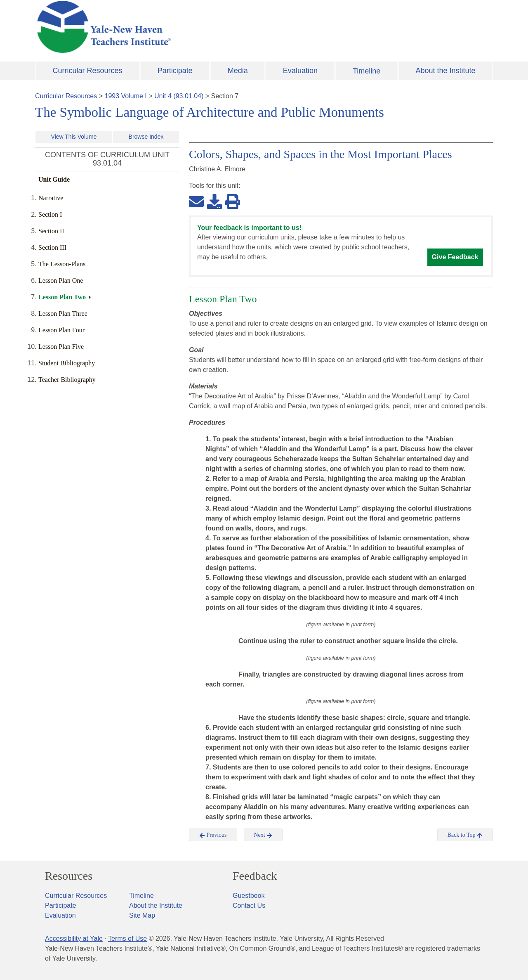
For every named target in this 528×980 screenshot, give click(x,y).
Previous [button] (213, 835)
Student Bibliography (67, 363)
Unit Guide (54, 179)
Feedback (255, 876)
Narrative (51, 198)
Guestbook (249, 896)
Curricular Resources (88, 71)
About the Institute (445, 71)
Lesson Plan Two (62, 297)
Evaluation (300, 71)
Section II (51, 231)
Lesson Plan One (61, 281)
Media (238, 71)
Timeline (367, 71)
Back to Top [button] (465, 835)
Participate (175, 71)
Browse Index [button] (146, 137)
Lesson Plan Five (61, 347)
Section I (50, 214)
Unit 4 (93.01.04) (179, 96)
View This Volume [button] (74, 137)
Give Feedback (455, 257)
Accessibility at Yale (74, 939)
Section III (52, 247)
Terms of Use (127, 939)
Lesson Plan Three (63, 314)
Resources (69, 876)
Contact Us (249, 905)
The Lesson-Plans (62, 264)
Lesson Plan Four (61, 330)
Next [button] (263, 835)
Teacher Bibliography (67, 380)
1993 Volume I (126, 96)
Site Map (142, 915)
